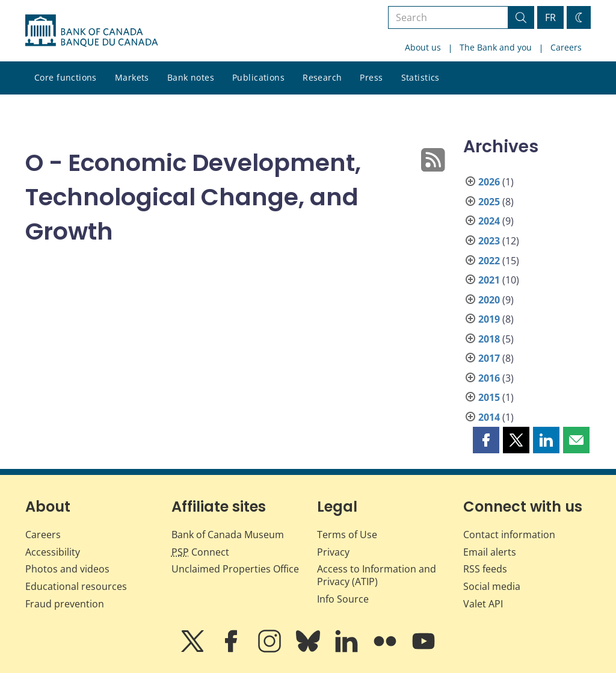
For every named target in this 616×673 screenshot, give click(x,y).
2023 (489, 241)
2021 (489, 280)
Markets (132, 77)
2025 (489, 202)
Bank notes (191, 77)
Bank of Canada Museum (228, 535)
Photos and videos (67, 569)
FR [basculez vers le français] (550, 17)
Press (371, 77)
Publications (258, 77)
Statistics (420, 77)
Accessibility (53, 552)
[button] (486, 440)
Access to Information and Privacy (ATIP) (377, 575)
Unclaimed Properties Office (235, 569)
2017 (489, 358)
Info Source (343, 599)
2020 (489, 300)
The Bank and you (496, 47)
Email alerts (490, 552)
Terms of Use (347, 535)
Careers (566, 47)
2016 (489, 378)
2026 (489, 182)
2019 (489, 319)
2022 (489, 261)
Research (322, 77)
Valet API (483, 604)
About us (423, 47)
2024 (489, 221)
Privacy (333, 552)
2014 (489, 417)
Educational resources (76, 586)
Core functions (66, 77)
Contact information (509, 535)
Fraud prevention (65, 604)
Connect (200, 552)
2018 (489, 339)
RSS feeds (485, 569)
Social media (492, 586)
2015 (489, 397)
